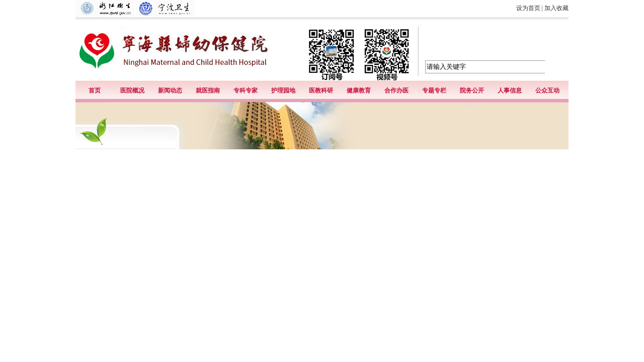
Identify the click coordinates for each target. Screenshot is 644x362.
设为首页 (528, 8)
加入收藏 (556, 8)
